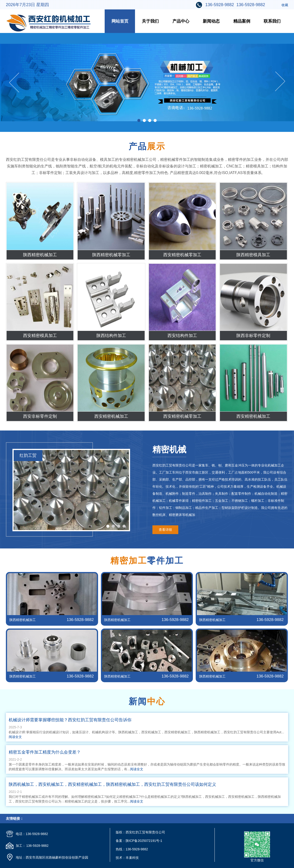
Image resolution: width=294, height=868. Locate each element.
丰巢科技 (132, 858)
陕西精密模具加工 (253, 255)
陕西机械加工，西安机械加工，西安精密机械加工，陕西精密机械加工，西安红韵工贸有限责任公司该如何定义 (112, 784)
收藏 (285, 5)
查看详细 (165, 530)
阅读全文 (15, 737)
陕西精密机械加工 (40, 255)
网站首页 (120, 21)
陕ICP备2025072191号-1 (144, 841)
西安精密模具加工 (40, 336)
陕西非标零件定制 (253, 336)
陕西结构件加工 (111, 336)
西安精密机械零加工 (182, 255)
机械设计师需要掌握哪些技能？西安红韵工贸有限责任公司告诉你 (70, 720)
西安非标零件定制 (40, 416)
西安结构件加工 (182, 336)
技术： (121, 858)
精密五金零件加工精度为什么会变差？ (45, 752)
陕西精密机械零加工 (111, 255)
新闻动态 (211, 21)
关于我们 (150, 21)
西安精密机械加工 (111, 416)
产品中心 (181, 21)
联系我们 (272, 21)
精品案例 (242, 21)
